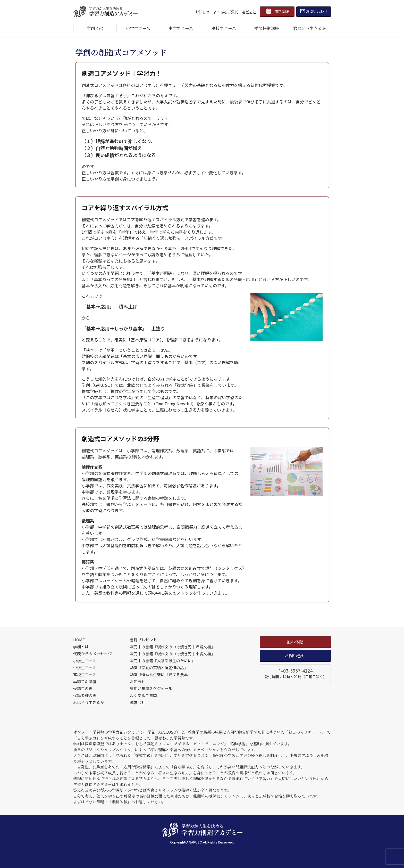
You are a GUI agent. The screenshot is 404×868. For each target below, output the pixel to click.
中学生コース (181, 28)
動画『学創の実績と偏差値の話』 (159, 668)
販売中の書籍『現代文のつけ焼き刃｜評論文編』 (172, 647)
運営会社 (249, 12)
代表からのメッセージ (92, 654)
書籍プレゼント (143, 640)
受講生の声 (83, 688)
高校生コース (224, 28)
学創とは (95, 28)
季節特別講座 (267, 28)
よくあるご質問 (226, 12)
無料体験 (277, 11)
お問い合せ (295, 656)
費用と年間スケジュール (151, 688)
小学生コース (138, 28)
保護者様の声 (85, 695)
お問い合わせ (314, 11)
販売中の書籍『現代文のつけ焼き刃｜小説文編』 (172, 654)
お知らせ (202, 12)
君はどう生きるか (310, 28)
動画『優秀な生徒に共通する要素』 (161, 674)
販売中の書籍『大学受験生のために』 (163, 661)
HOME (79, 640)
